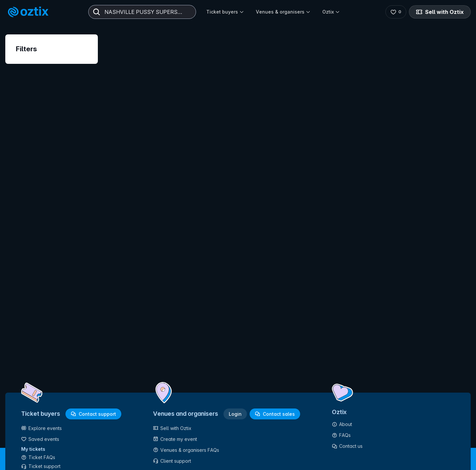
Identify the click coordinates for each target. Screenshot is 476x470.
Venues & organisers (283, 12)
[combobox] (142, 12)
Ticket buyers (225, 12)
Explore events (41, 428)
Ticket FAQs (38, 457)
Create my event (175, 439)
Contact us (347, 446)
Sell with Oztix (440, 12)
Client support (172, 461)
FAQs (341, 435)
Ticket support (41, 466)
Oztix (331, 12)
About (342, 424)
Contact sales (275, 414)
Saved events (40, 439)
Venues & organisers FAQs (186, 450)
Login (235, 414)
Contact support (93, 414)
